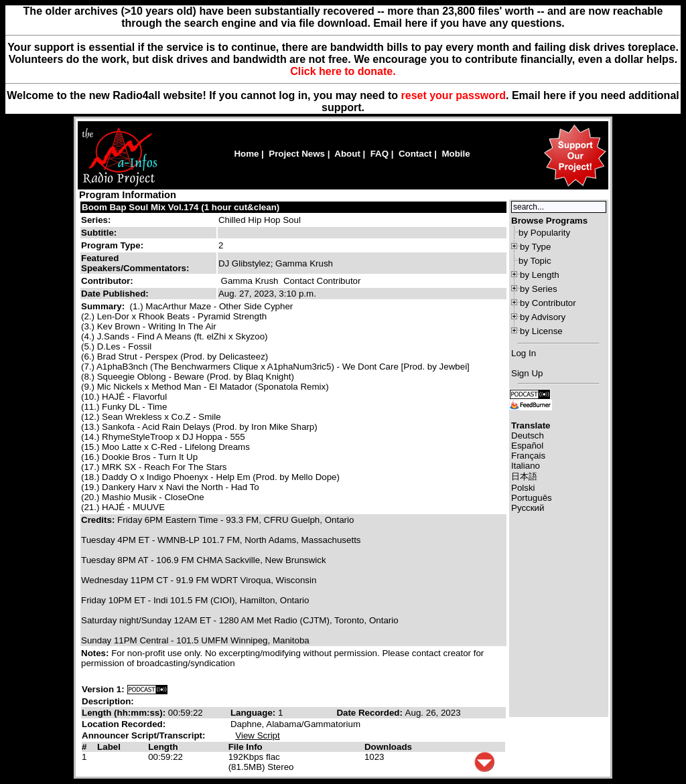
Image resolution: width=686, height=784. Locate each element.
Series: (96, 220)
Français (528, 456)
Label (109, 747)
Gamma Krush (250, 281)
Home (246, 154)
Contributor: (107, 281)
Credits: (99, 520)
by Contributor (548, 303)
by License (541, 331)
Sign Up (527, 373)
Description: (108, 701)
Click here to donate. (343, 71)
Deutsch (528, 436)
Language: (254, 713)
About (347, 154)
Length (163, 747)
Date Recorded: (370, 713)
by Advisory (543, 317)
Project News (297, 154)
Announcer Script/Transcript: (143, 735)
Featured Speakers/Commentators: (135, 263)
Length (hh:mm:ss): (125, 713)
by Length (540, 275)
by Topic (535, 261)
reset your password (454, 95)
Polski (523, 488)
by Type (535, 247)
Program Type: (112, 245)
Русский (528, 508)
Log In (524, 353)
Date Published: (115, 294)
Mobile (456, 154)
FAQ (380, 154)
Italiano (526, 466)
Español (527, 446)
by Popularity (544, 233)
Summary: (104, 306)
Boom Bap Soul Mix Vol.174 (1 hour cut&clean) (181, 207)
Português (532, 498)
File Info (246, 747)
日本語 (524, 476)
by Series (539, 289)
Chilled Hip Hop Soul (260, 220)
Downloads (388, 747)
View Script (257, 735)
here (555, 95)
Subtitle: (99, 233)
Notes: (96, 653)
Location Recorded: (124, 724)
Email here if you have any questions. (469, 23)
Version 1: (103, 689)
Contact (415, 154)
